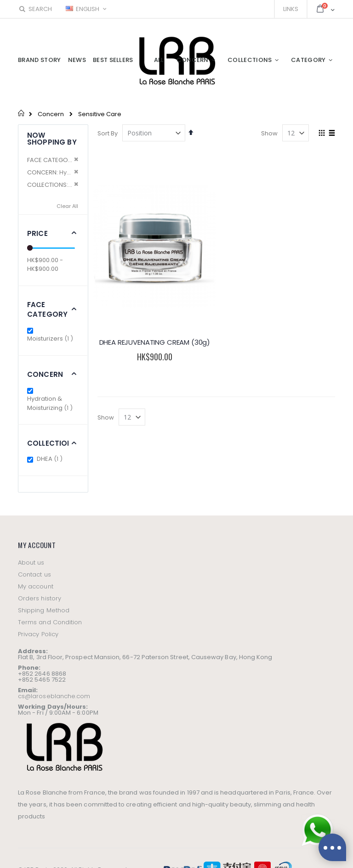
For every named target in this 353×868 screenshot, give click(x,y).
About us (31, 563)
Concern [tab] (45, 374)
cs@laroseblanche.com (54, 696)
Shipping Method (44, 610)
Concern (51, 114)
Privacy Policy (38, 634)
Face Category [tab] (47, 309)
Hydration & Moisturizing (53, 403)
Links (291, 9)
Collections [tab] (52, 443)
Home (21, 113)
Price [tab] (37, 233)
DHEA (51, 459)
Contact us (34, 574)
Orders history (40, 598)
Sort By (108, 133)
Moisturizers (51, 339)
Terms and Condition (50, 622)
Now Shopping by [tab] (52, 139)
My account (36, 586)
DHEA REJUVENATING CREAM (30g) (155, 342)
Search (35, 9)
